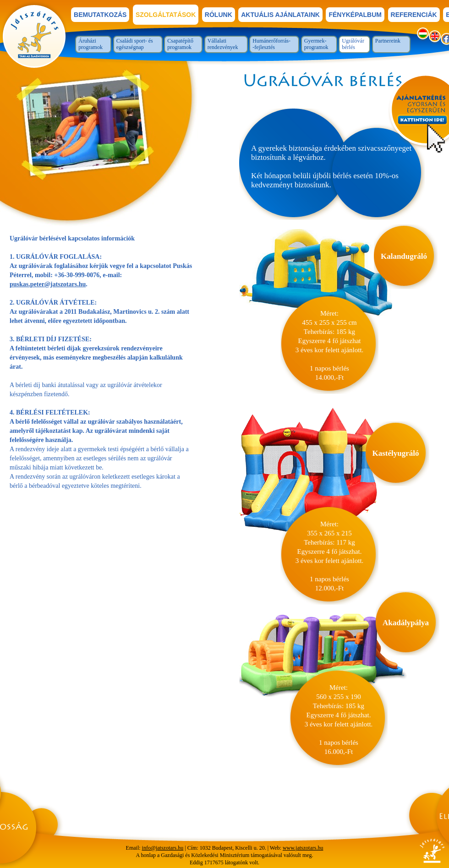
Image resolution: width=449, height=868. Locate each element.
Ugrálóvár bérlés (353, 44)
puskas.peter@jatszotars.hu (48, 284)
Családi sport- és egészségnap (135, 44)
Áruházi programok (90, 44)
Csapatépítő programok (180, 44)
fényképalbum (355, 15)
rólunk (219, 15)
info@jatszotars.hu (163, 848)
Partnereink (388, 41)
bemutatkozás (100, 15)
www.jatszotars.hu (303, 848)
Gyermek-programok (316, 44)
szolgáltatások (166, 15)
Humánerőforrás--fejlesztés (271, 44)
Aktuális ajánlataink (280, 15)
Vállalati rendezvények (223, 44)
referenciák (414, 15)
